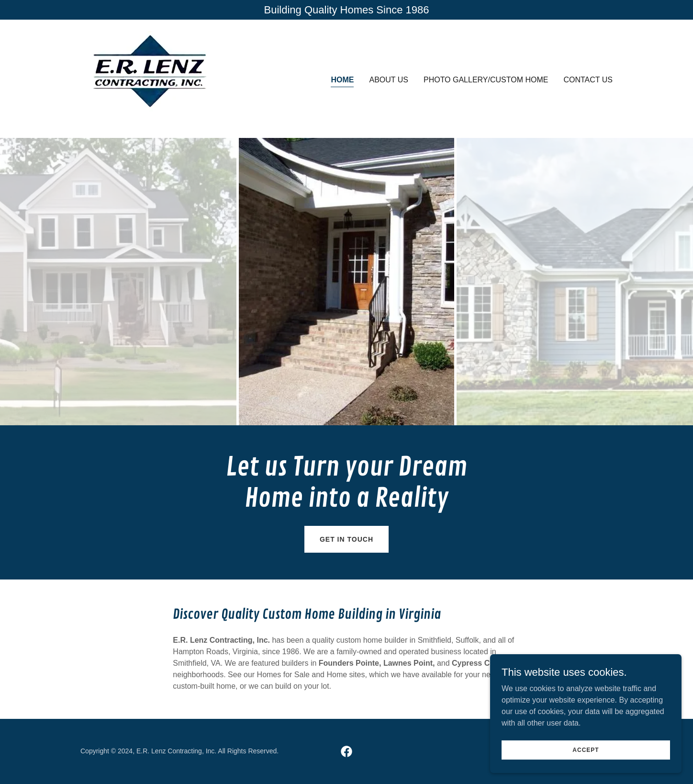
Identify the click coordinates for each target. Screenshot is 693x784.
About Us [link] (389, 80)
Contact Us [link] (588, 80)
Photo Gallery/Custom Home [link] (486, 80)
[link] (151, 78)
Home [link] (342, 80)
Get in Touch (346, 539)
